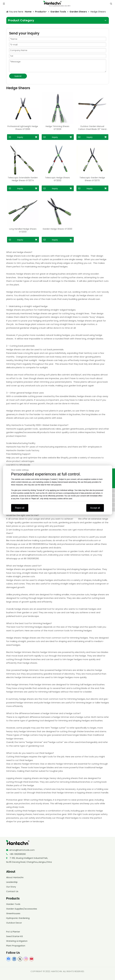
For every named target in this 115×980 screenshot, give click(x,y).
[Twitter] (20, 959)
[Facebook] (8, 959)
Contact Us (12, 891)
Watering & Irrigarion (17, 941)
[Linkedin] (14, 959)
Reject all (20, 508)
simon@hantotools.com (22, 850)
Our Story (11, 887)
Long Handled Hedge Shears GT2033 (23, 230)
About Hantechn (15, 877)
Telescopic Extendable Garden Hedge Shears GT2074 (23, 179)
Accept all (95, 508)
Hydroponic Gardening (18, 918)
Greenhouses (13, 913)
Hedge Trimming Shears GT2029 (57, 128)
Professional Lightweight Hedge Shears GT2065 (23, 128)
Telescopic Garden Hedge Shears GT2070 (92, 179)
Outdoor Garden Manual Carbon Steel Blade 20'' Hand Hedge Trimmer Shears (92, 128)
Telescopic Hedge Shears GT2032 (57, 179)
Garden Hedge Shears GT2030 (57, 229)
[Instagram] (26, 959)
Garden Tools (13, 904)
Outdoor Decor (14, 923)
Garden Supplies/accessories (22, 909)
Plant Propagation (16, 946)
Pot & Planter (13, 932)
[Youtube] (32, 959)
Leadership (12, 882)
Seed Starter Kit (15, 936)
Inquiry (15, 137)
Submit (18, 76)
